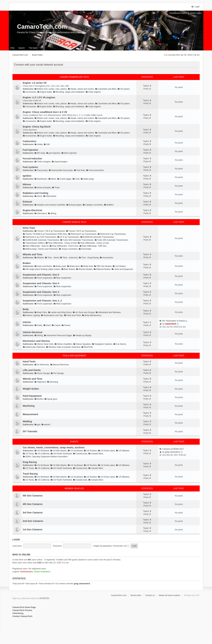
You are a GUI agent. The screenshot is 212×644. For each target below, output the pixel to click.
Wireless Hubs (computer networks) (65, 347)
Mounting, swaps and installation (70, 92)
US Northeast (43, 451)
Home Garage (43, 373)
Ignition (27, 176)
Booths (40, 399)
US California (43, 454)
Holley (40, 144)
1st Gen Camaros (33, 529)
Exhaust (27, 202)
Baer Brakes (70, 269)
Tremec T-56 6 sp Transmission (51, 231)
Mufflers (110, 205)
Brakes (27, 263)
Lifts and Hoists (32, 370)
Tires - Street (53, 258)
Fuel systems (30, 167)
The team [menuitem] (33, 48)
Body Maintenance (93, 315)
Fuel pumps (42, 170)
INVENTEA (44, 598)
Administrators (27, 572)
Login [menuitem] (197, 7)
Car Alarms (121, 344)
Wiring (53, 213)
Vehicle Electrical (33, 332)
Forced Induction (33, 159)
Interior (27, 322)
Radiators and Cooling (36, 193)
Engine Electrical (32, 210)
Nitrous (27, 184)
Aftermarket (51, 196)
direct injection (70, 153)
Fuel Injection (31, 150)
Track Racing (30, 474)
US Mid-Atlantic (60, 451)
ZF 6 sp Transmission (70, 237)
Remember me (121, 546)
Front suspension (45, 278)
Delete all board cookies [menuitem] (169, 595)
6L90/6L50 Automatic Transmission (99, 237)
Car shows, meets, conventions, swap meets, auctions (54, 447)
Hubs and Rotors (45, 266)
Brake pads (61, 266)
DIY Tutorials (30, 431)
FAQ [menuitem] (12, 48)
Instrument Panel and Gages (59, 335)
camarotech (171, 324)
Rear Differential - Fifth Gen (94, 246)
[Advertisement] (53, 629)
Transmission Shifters (35, 243)
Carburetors (30, 141)
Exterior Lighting (33, 315)
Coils (77, 179)
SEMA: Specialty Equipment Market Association (47, 457)
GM (48, 144)
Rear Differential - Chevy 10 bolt (62, 243)
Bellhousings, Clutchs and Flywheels (42, 249)
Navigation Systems (103, 344)
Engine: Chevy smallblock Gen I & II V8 (45, 112)
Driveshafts (86, 249)
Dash (48, 325)
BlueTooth (88, 347)
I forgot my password (102, 546)
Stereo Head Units (45, 344)
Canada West (97, 454)
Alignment (41, 382)
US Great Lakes (108, 451)
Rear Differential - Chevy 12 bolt (95, 243)
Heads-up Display (84, 335)
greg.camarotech (172, 452)
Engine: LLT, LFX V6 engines (39, 97)
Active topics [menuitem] (196, 13)
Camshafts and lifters (107, 89)
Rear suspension (64, 278)
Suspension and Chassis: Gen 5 (41, 275)
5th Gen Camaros (33, 496)
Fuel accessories (96, 170)
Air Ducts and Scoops (85, 312)
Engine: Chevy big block (37, 127)
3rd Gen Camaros (33, 513)
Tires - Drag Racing (90, 258)
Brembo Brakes (86, 269)
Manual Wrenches (61, 365)
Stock (40, 196)
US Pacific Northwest (63, 454)
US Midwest (124, 451)
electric (47, 425)
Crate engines (95, 92)
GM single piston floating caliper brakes (43, 269)
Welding (27, 421)
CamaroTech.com (42, 27)
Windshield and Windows (109, 312)
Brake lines (75, 266)
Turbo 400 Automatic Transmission (78, 240)
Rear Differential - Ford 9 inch (65, 246)
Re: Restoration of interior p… (176, 321)
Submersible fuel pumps (62, 170)
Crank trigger (66, 179)
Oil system (125, 89)
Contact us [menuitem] (150, 595)
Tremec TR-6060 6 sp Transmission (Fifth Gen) (46, 234)
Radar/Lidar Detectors (35, 347)
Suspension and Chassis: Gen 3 (41, 292)
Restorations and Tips (53, 315)
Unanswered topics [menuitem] (178, 13)
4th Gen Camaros (33, 504)
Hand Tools (29, 362)
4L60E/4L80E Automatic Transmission (42, 240)
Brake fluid (88, 266)
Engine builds (46, 92)
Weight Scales (31, 389)
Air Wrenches (43, 365)
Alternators (42, 213)
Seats (40, 325)
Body (26, 309)
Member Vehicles (74, 488)
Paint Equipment (32, 396)
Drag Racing (30, 462)
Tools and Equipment (124, 269)
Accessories (31, 92)
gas (39, 425)
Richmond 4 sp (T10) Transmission (41, 237)
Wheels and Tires (33, 254)
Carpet (57, 325)
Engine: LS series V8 (35, 83)
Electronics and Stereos (36, 341)
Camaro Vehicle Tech (74, 222)
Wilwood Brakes (103, 269)
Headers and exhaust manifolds (51, 205)
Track (57, 188)
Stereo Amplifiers (65, 344)
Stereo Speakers (83, 344)
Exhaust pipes (75, 205)
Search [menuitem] (22, 48)
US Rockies (92, 451)
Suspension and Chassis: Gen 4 (41, 283)
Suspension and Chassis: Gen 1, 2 (42, 301)
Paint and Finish (74, 315)
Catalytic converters (94, 205)
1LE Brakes (120, 266)
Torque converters (70, 249)
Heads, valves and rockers (82, 89)
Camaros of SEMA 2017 (173, 449)
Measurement (31, 414)
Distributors (42, 179)
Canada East (81, 454)
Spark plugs (89, 179)
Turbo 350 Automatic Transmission (113, 240)
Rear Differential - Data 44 (37, 246)
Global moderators (42, 572)
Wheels (40, 258)
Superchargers (61, 162)
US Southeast (76, 451)
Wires (54, 179)
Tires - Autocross (70, 258)
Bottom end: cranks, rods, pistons (52, 89)
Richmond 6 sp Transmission (84, 234)
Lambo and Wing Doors (61, 312)
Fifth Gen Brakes (104, 266)
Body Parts (42, 312)
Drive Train (29, 228)
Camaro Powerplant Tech (74, 77)
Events (74, 442)
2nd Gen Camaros (33, 521)
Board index (136, 595)
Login (16, 540)
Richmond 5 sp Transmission (113, 234)
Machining (29, 406)
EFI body (41, 153)
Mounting (54, 382)
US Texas (30, 454)
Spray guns (52, 399)
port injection (55, 153)
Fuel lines (81, 170)
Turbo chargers (44, 162)
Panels (67, 325)
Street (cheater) (44, 188)
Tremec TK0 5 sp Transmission (82, 231)
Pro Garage (59, 373)
